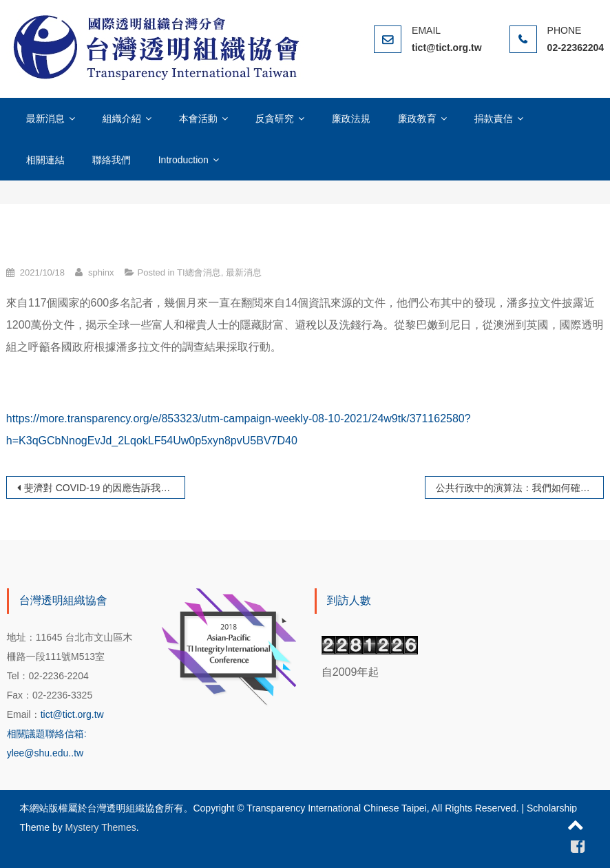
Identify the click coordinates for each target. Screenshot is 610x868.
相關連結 (45, 160)
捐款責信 (494, 118)
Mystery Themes (101, 827)
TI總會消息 (199, 272)
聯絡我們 (112, 160)
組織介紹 (122, 118)
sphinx (101, 272)
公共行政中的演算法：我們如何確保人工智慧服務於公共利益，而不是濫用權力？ (520, 488)
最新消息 (45, 118)
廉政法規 (351, 118)
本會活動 (198, 118)
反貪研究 (275, 118)
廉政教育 (417, 118)
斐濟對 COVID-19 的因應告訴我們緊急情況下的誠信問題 (105, 488)
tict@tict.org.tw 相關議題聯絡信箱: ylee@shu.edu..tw (55, 734)
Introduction (183, 160)
